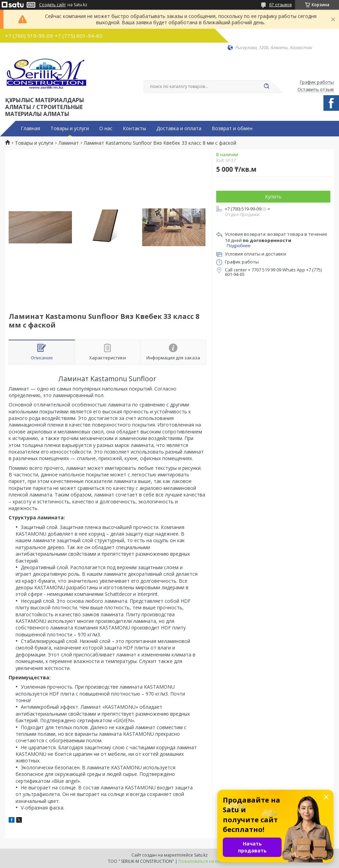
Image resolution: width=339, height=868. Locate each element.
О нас (106, 128)
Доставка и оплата (179, 128)
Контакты (134, 128)
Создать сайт (52, 5)
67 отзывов (280, 5)
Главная (30, 128)
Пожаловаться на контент (205, 861)
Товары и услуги (70, 128)
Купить (273, 196)
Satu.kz (201, 855)
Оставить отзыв (316, 90)
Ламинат (69, 143)
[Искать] (266, 87)
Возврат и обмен (232, 128)
